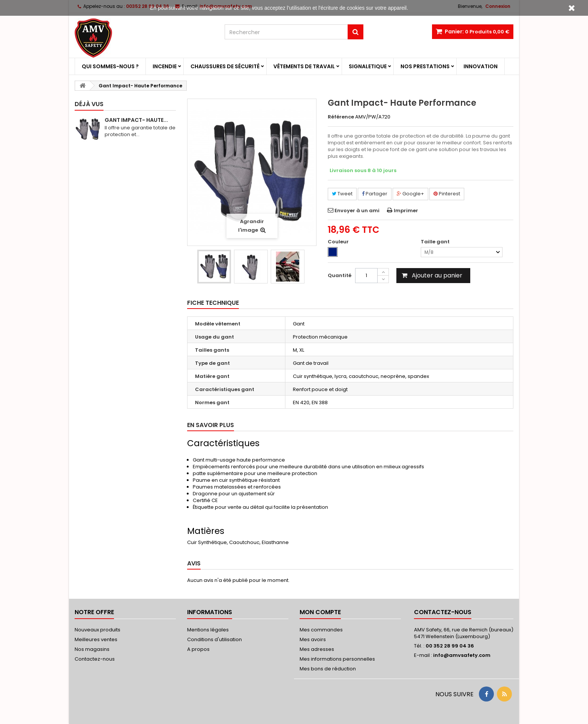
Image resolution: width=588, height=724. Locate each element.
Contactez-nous (95, 659)
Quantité (340, 275)
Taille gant (436, 242)
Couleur (339, 242)
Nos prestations (425, 66)
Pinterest (447, 194)
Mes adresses (317, 649)
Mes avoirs (313, 639)
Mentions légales (208, 630)
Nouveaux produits (97, 630)
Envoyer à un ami (357, 211)
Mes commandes (321, 630)
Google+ (410, 194)
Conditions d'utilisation (214, 639)
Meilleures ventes (96, 639)
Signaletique (368, 66)
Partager (375, 194)
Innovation (481, 66)
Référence (341, 117)
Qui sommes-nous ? (110, 66)
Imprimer (406, 211)
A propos (198, 649)
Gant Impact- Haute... (136, 120)
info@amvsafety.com (462, 655)
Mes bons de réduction (328, 669)
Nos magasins (92, 649)
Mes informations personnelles (337, 659)
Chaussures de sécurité (225, 66)
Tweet (342, 194)
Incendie (165, 66)
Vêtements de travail (304, 66)
